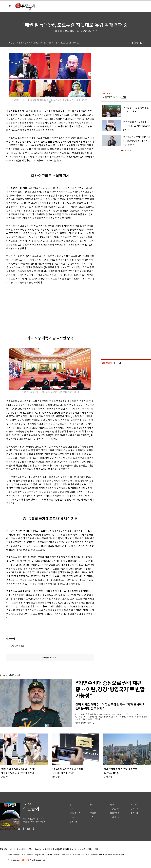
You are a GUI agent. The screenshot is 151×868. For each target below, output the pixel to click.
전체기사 (73, 822)
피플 (92, 817)
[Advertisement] (34, 306)
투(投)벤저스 (110, 97)
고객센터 (46, 849)
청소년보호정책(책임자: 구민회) (87, 849)
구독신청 (134, 809)
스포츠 (72, 817)
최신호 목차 (115, 809)
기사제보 (134, 805)
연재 (112, 805)
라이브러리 (115, 813)
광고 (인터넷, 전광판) (25, 849)
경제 (92, 805)
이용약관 (54, 849)
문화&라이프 (75, 813)
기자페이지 (115, 817)
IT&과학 (93, 813)
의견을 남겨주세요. (17, 646)
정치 (71, 805)
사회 (71, 809)
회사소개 (12, 849)
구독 (124, 97)
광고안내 (134, 813)
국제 (92, 809)
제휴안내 (38, 849)
